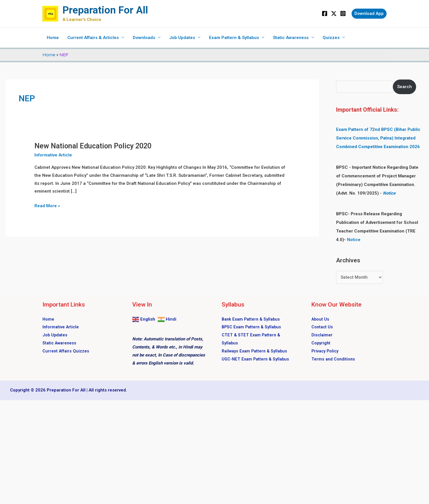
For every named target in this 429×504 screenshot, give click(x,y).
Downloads (144, 38)
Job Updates (182, 38)
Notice (389, 193)
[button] (369, 14)
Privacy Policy (326, 351)
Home (53, 38)
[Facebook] (325, 13)
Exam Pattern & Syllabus (234, 38)
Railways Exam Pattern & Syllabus (256, 351)
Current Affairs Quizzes (67, 351)
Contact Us (323, 327)
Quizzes (331, 38)
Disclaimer (322, 335)
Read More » (47, 205)
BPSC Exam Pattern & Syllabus (253, 327)
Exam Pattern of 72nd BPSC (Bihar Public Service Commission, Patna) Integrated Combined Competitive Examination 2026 (378, 138)
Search (404, 87)
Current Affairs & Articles (93, 38)
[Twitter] (334, 13)
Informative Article (53, 155)
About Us (321, 319)
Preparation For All (105, 10)
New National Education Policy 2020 (93, 146)
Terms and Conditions (334, 359)
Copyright (321, 343)
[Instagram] (343, 13)
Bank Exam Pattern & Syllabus (252, 319)
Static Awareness (291, 38)
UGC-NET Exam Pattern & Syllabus (257, 359)
